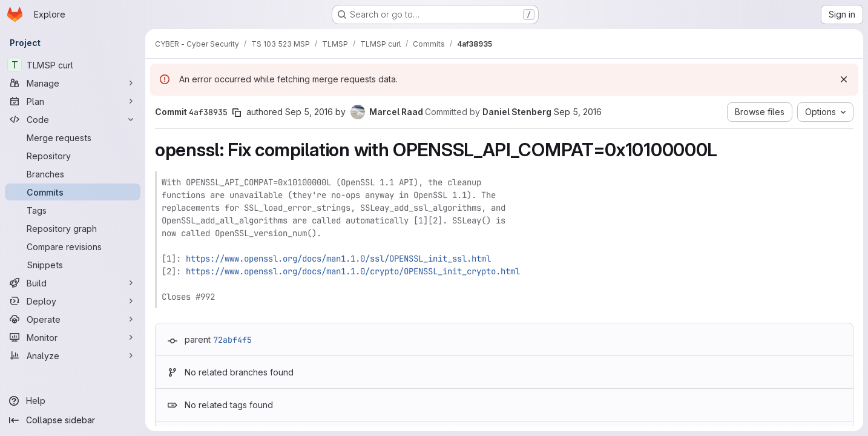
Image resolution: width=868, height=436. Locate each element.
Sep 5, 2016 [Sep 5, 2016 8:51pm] (578, 112)
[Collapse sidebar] (73, 420)
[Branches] (73, 174)
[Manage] (73, 83)
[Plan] (73, 101)
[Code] (73, 119)
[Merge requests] (73, 137)
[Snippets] (73, 265)
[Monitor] (73, 337)
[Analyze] (73, 355)
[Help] (73, 401)
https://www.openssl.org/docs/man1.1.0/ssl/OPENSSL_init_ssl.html (338, 259)
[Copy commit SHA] (237, 113)
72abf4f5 (232, 340)
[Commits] (73, 192)
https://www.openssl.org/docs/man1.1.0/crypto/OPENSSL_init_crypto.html (353, 271)
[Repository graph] (73, 228)
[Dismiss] (844, 79)
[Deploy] (73, 301)
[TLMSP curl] (73, 65)
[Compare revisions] (73, 246)
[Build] (73, 283)
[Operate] (73, 319)
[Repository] (73, 156)
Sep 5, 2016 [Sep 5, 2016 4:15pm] (309, 112)
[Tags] (73, 210)
